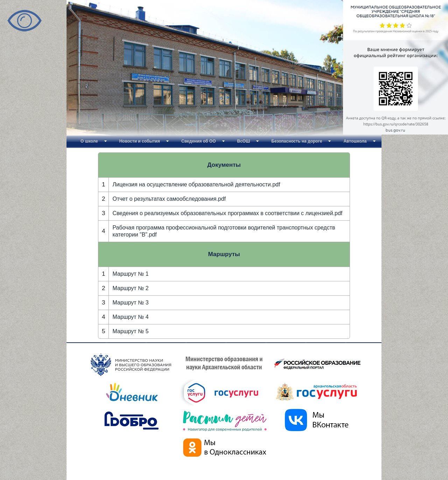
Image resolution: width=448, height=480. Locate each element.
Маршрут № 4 (130, 317)
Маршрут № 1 (130, 274)
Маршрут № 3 (130, 303)
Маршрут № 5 (130, 331)
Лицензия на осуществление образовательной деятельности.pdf (196, 184)
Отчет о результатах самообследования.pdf (169, 199)
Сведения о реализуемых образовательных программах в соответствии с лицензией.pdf (227, 213)
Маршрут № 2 (130, 288)
